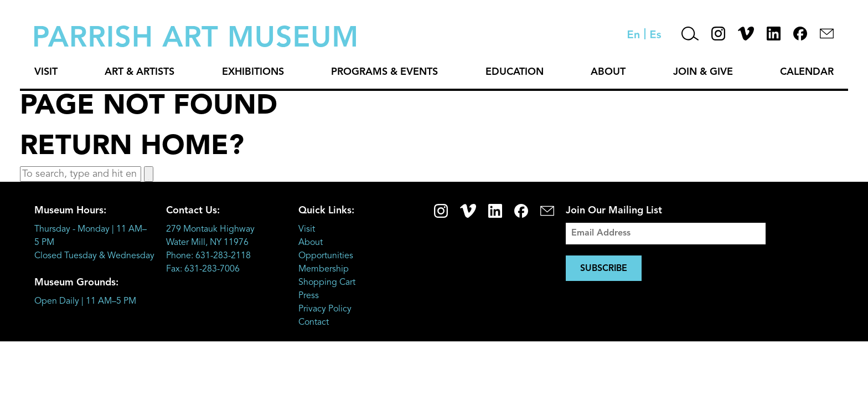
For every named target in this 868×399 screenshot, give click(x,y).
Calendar (807, 72)
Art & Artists (139, 72)
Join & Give (703, 72)
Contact (314, 323)
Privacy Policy (325, 309)
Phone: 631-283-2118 (208, 256)
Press (309, 296)
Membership (324, 269)
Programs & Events (384, 72)
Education (515, 72)
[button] (149, 174)
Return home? (132, 147)
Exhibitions (253, 72)
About (608, 72)
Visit (46, 72)
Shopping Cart (327, 283)
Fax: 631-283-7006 (203, 269)
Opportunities (326, 256)
